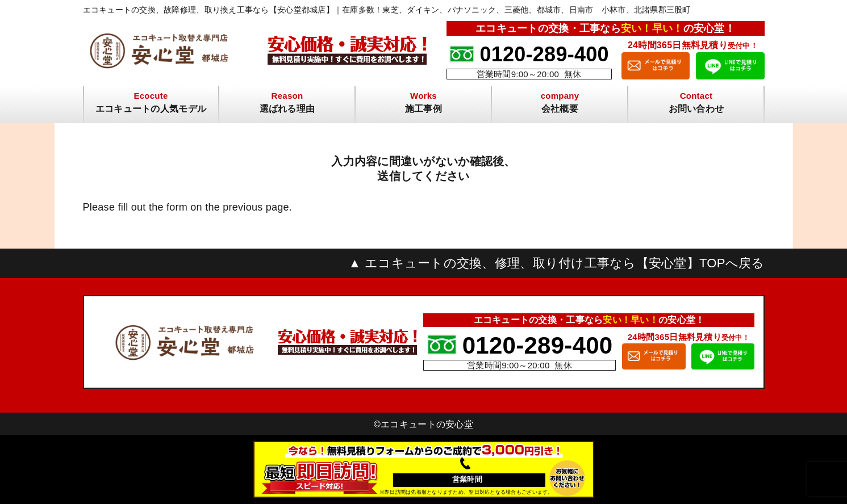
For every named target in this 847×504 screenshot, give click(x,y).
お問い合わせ (696, 109)
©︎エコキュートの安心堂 (423, 424)
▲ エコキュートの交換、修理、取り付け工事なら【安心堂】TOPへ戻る (557, 263)
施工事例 (423, 109)
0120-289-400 (544, 54)
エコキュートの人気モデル (151, 109)
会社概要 (560, 109)
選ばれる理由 (287, 109)
